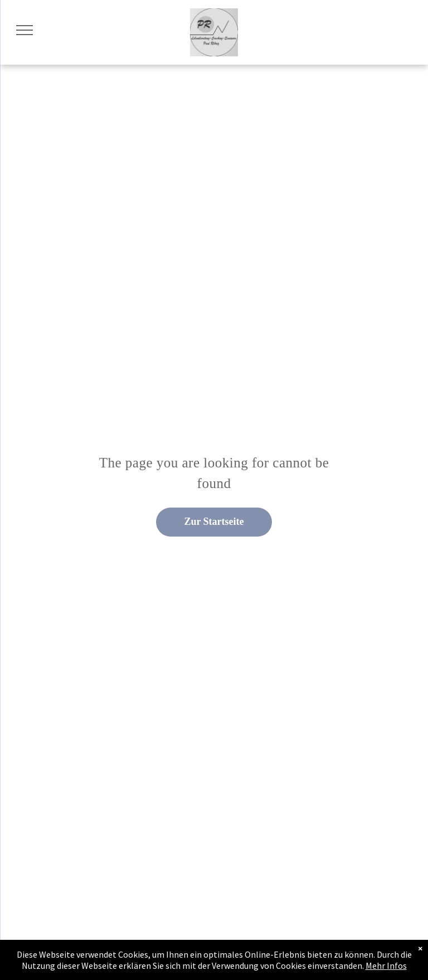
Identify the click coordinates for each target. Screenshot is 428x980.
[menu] (25, 30)
